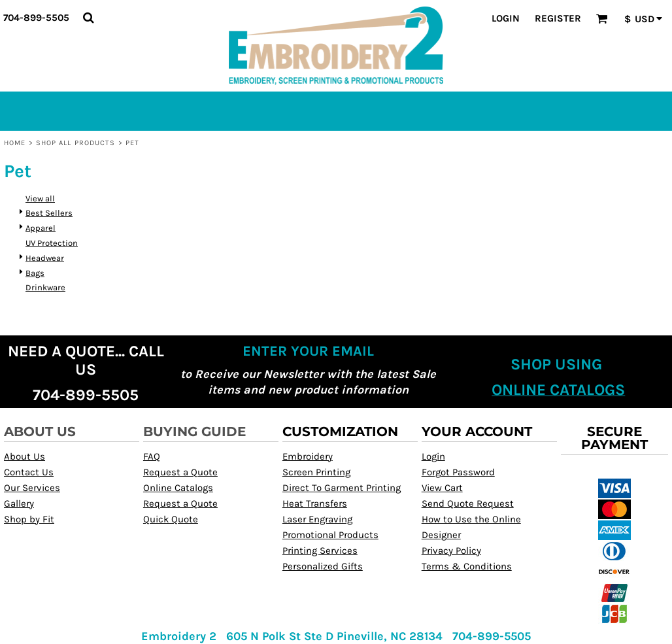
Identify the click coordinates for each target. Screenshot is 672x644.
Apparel (41, 228)
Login (506, 18)
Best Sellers (49, 213)
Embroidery (308, 456)
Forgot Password (458, 472)
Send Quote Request (468, 503)
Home (15, 143)
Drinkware (45, 287)
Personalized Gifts (323, 566)
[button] (88, 18)
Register (558, 18)
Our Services (32, 488)
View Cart (442, 488)
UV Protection (52, 243)
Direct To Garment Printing (342, 488)
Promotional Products (330, 535)
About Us (25, 456)
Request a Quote (180, 472)
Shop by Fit (29, 519)
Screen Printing (316, 472)
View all (40, 198)
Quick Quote (171, 519)
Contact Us (29, 472)
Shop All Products (76, 143)
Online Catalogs (178, 488)
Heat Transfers (315, 503)
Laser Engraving (317, 519)
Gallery (19, 503)
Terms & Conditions (467, 566)
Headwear (45, 258)
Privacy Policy (451, 551)
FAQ (152, 456)
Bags (35, 273)
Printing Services (320, 551)
